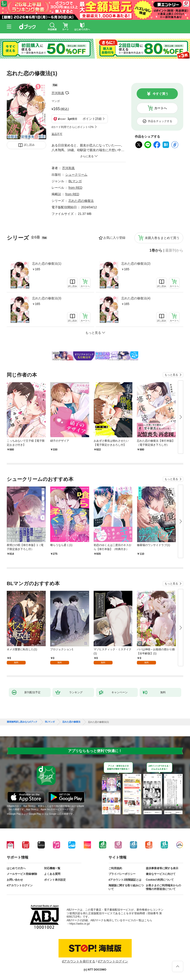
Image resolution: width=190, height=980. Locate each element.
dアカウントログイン (20, 885)
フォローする (67, 93)
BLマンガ (75, 181)
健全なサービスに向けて (161, 874)
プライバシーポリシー (122, 874)
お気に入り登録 (114, 238)
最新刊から (174, 250)
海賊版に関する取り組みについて (126, 887)
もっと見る (171, 375)
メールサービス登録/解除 (22, 874)
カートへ (161, 108)
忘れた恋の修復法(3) (47, 298)
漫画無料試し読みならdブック (22, 722)
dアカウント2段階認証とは (125, 880)
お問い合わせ (15, 880)
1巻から (156, 250)
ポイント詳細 (92, 119)
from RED (75, 188)
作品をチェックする (160, 121)
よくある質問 (52, 874)
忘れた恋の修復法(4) (136, 298)
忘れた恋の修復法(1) (47, 264)
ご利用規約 (115, 868)
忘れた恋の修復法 (81, 201)
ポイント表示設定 (55, 880)
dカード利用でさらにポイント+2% (73, 127)
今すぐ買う (161, 94)
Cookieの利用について (160, 880)
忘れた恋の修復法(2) (136, 264)
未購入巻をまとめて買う (162, 238)
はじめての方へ (16, 868)
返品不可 (57, 134)
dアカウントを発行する (79, 961)
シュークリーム (76, 175)
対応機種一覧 (52, 868)
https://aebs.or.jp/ (80, 924)
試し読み (29, 145)
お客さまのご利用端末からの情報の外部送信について (163, 887)
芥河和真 (58, 93)
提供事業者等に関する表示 (162, 868)
